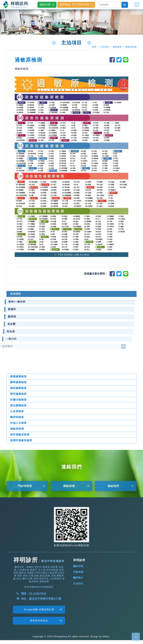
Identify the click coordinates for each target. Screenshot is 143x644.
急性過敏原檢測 (20, 448)
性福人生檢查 (18, 436)
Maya (106, 636)
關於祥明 (78, 580)
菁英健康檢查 (18, 407)
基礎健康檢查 (18, 390)
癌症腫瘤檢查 (18, 419)
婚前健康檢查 (18, 402)
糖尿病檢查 (17, 431)
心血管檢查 (17, 425)
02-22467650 (38, 607)
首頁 (94, 47)
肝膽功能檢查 (18, 413)
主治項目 (105, 47)
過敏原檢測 (131, 47)
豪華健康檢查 (18, 396)
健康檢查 (117, 47)
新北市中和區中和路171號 (45, 612)
